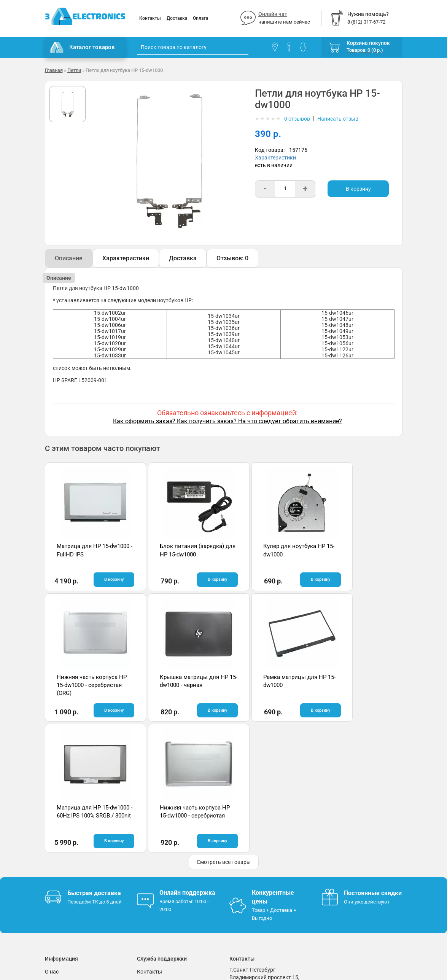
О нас (52, 840)
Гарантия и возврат (70, 852)
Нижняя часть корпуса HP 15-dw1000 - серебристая (356, 685)
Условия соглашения (71, 863)
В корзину (358, 189)
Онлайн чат (273, 14)
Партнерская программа (76, 886)
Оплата (200, 18)
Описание (69, 258)
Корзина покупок (368, 43)
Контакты (150, 18)
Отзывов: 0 (232, 258)
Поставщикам (63, 875)
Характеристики (275, 158)
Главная (54, 70)
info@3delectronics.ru (255, 876)
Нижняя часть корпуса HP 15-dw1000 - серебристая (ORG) (356, 554)
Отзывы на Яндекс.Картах (354, 853)
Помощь (148, 852)
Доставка (177, 18)
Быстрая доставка (94, 762)
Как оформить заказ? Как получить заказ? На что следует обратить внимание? (227, 421)
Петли (74, 70)
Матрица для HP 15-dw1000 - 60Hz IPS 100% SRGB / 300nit (267, 685)
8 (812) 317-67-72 (251, 869)
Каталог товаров (83, 48)
